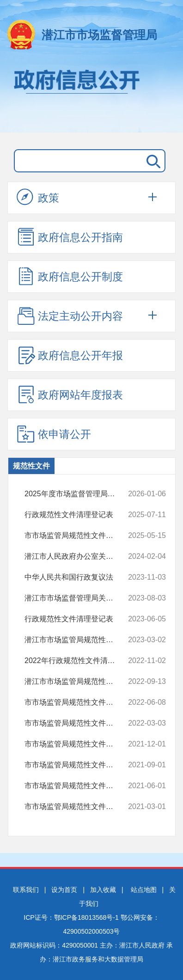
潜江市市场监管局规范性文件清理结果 (76, 682)
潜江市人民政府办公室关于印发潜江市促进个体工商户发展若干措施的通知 (76, 556)
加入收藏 (103, 890)
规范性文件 (31, 466)
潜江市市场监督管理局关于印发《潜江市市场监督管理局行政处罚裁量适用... (76, 598)
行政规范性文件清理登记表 (76, 515)
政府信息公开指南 (70, 237)
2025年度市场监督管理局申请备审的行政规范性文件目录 (76, 494)
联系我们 (26, 890)
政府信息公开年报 (70, 355)
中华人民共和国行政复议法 (76, 577)
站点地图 (144, 890)
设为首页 (64, 890)
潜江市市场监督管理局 (99, 35)
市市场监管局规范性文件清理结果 (76, 536)
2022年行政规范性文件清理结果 (76, 661)
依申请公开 (54, 434)
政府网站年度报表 (70, 394)
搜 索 (152, 161)
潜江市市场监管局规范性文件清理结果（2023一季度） (76, 640)
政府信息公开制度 (70, 276)
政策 (38, 197)
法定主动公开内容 (70, 316)
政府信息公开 (91, 96)
